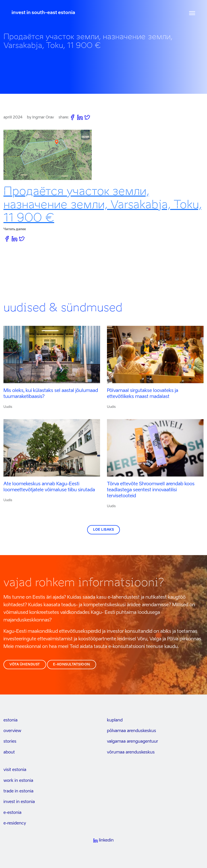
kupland (115, 720)
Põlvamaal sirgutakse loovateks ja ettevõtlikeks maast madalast (143, 394)
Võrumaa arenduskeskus (131, 752)
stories (10, 741)
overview (12, 731)
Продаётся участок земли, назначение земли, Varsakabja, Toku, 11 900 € (102, 204)
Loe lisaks (103, 530)
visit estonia (15, 770)
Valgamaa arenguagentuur (133, 741)
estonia (10, 720)
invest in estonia (19, 802)
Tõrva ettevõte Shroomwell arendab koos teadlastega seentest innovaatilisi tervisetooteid (151, 490)
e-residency (15, 823)
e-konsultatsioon (72, 665)
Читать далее (15, 229)
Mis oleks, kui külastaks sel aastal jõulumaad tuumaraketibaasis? (51, 394)
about (9, 752)
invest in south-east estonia (43, 13)
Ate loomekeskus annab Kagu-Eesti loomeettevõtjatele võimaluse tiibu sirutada (49, 487)
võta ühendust (25, 665)
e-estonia (12, 813)
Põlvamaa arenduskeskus (132, 731)
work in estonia (18, 781)
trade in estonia (18, 791)
